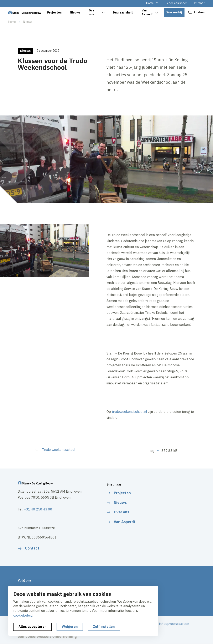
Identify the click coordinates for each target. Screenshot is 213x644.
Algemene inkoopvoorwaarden (166, 624)
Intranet (199, 3)
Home (12, 22)
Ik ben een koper (176, 3)
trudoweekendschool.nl (129, 412)
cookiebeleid (23, 615)
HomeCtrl (152, 3)
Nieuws (28, 22)
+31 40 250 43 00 (38, 509)
